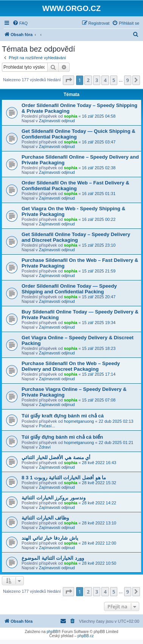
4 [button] (105, 80)
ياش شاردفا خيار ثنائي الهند (50, 538)
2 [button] (88, 80)
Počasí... (47, 426)
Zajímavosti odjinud (57, 121)
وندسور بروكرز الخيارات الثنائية (54, 498)
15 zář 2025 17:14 (99, 374)
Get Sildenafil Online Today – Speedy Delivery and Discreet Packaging (76, 237)
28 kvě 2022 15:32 (99, 483)
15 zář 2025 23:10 (99, 245)
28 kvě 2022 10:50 (99, 563)
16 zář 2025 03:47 (99, 142)
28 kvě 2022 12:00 (99, 543)
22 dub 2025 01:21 (116, 442)
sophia (71, 116)
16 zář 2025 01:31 (99, 194)
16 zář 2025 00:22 (99, 219)
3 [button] (97, 80)
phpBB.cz (86, 636)
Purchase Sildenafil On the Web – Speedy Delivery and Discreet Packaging (71, 366)
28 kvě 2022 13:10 (99, 523)
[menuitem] (20, 23)
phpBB (52, 632)
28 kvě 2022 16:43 (99, 463)
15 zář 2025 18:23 (99, 348)
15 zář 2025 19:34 (99, 323)
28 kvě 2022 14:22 (99, 503)
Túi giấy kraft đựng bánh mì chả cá (63, 416)
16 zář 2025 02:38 (99, 168)
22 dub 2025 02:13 (116, 421)
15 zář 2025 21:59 (99, 271)
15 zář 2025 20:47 (99, 297)
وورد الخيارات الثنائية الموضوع (53, 558)
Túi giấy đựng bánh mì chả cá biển (62, 437)
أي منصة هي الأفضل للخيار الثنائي (56, 457)
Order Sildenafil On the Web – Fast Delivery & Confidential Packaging (75, 186)
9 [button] (128, 80)
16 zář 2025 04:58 (99, 116)
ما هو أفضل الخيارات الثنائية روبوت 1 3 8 (64, 478)
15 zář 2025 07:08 (99, 400)
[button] (68, 80)
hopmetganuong (79, 421)
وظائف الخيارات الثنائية (45, 518)
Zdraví (45, 447)
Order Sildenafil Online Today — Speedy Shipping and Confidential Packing (69, 289)
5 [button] (114, 80)
